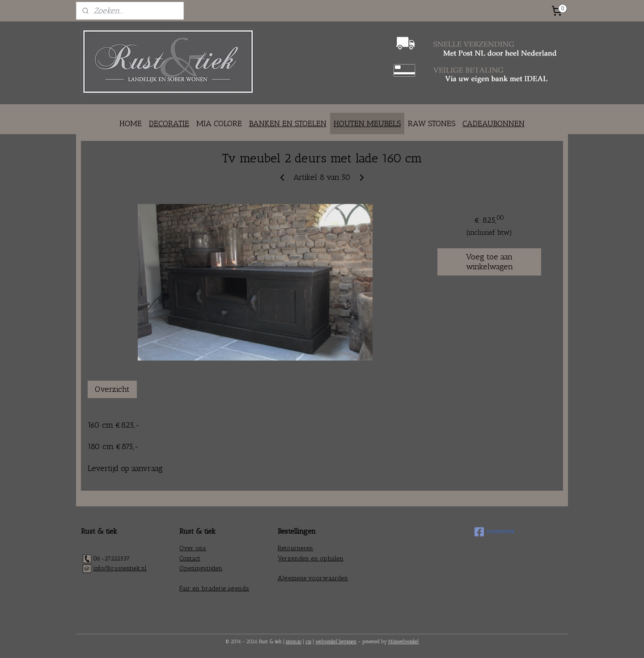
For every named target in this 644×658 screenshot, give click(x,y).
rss (308, 642)
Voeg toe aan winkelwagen (489, 262)
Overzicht (112, 389)
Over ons (193, 548)
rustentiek (494, 532)
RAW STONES (432, 123)
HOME (131, 123)
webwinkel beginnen (336, 642)
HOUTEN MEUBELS (367, 123)
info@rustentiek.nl (120, 568)
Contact (190, 558)
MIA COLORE (219, 123)
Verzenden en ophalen (311, 558)
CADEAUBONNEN (494, 123)
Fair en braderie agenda (214, 588)
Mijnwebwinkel (403, 642)
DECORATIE (169, 123)
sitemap (294, 642)
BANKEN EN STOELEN (288, 123)
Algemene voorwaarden (313, 578)
